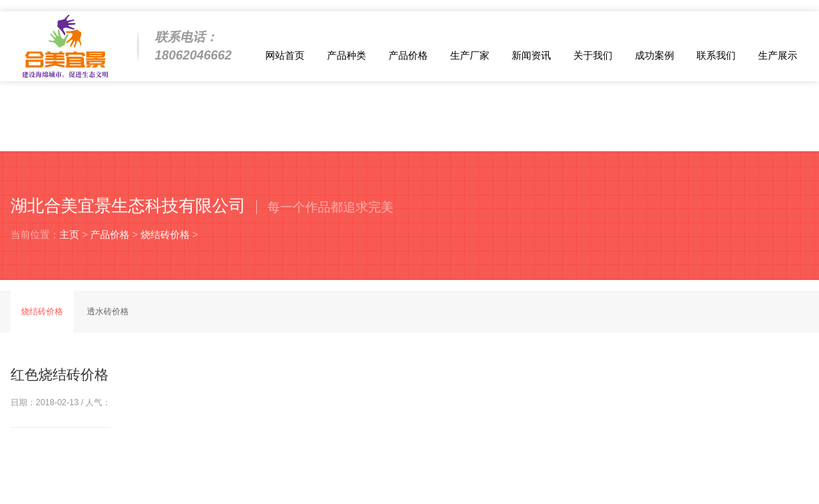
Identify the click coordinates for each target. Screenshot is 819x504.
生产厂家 (470, 55)
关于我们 (593, 55)
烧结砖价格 (165, 234)
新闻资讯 (531, 55)
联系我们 (716, 55)
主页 (69, 234)
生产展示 (778, 55)
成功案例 (654, 55)
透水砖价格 (108, 311)
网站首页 (285, 55)
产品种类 (346, 55)
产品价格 (408, 55)
